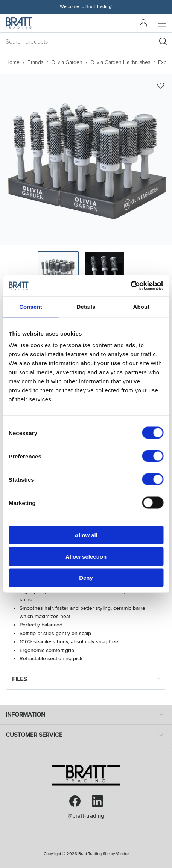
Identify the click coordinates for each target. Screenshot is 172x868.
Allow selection (86, 556)
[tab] (58, 271)
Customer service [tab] (86, 735)
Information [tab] (86, 715)
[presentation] (58, 271)
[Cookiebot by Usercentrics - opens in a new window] (130, 286)
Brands (35, 62)
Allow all (86, 535)
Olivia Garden (67, 62)
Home (13, 62)
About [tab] (142, 306)
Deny (86, 578)
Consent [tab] (31, 306)
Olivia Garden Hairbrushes (120, 62)
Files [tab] (87, 679)
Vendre (122, 854)
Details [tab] (86, 306)
